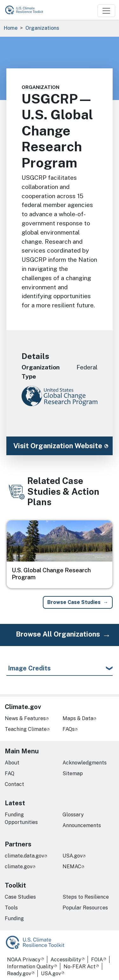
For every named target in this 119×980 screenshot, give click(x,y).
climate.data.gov (24, 856)
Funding (14, 918)
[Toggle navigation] (106, 11)
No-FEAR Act (79, 967)
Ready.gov (19, 974)
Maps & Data (78, 718)
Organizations (42, 28)
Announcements (82, 825)
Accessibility (66, 960)
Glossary (73, 815)
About (12, 763)
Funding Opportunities (21, 818)
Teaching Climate (26, 729)
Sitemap (73, 773)
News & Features (25, 718)
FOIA (97, 960)
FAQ (10, 773)
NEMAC (72, 867)
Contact (14, 784)
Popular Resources (85, 908)
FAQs (69, 729)
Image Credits (29, 668)
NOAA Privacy (24, 960)
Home (11, 28)
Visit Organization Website (58, 446)
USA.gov (73, 856)
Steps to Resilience (86, 897)
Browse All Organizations (58, 634)
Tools (11, 908)
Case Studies (20, 897)
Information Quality (30, 967)
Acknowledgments (85, 763)
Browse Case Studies (74, 602)
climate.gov (19, 867)
